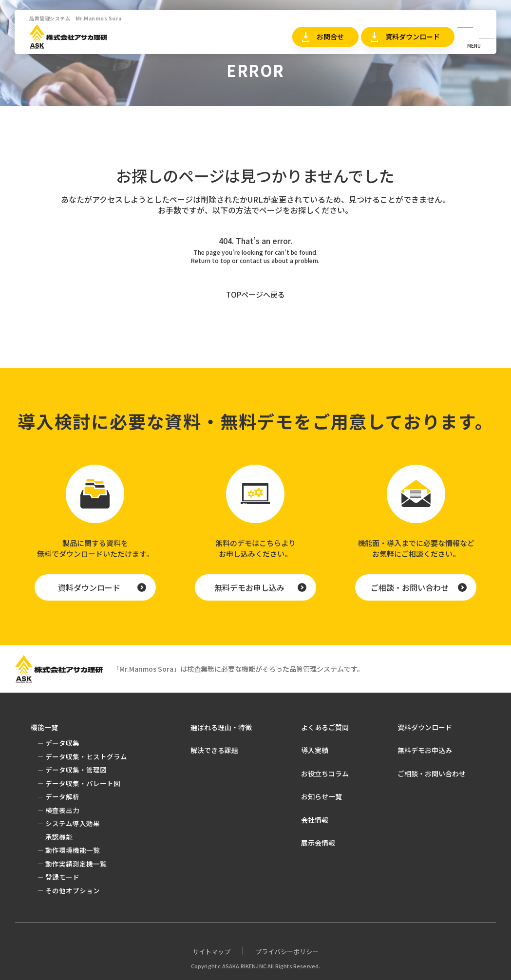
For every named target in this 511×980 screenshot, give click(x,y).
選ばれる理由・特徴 (221, 727)
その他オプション (73, 890)
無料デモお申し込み (249, 587)
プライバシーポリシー (287, 952)
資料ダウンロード (413, 37)
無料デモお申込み (425, 750)
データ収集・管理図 (76, 770)
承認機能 (59, 837)
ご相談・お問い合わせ (410, 587)
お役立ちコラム (325, 773)
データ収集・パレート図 (83, 783)
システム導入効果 (73, 823)
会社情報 (315, 820)
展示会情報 (318, 843)
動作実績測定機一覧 (76, 864)
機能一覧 (44, 727)
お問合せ (330, 37)
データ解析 (62, 796)
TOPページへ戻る (255, 294)
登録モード (62, 877)
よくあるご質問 (325, 727)
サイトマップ (211, 952)
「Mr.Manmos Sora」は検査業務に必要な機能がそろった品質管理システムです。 (238, 669)
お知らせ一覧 (322, 796)
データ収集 (62, 743)
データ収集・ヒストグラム (86, 756)
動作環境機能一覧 (73, 850)
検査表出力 (62, 810)
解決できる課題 (214, 750)
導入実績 (315, 750)
